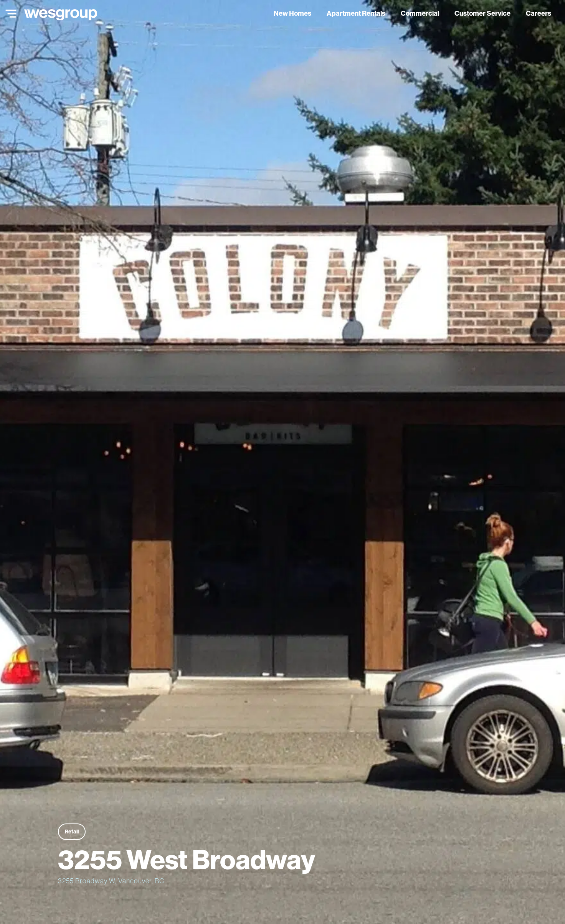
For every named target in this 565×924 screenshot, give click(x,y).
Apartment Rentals (356, 13)
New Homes (292, 13)
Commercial (420, 13)
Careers (539, 13)
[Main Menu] (9, 13)
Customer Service (482, 13)
